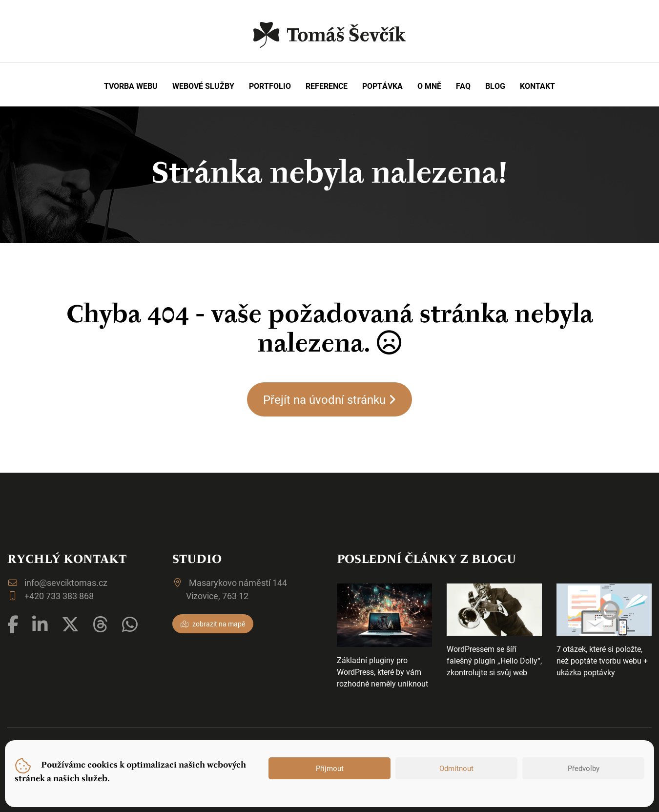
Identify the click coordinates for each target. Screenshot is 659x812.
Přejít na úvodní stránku (329, 399)
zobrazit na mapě (213, 624)
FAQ (463, 86)
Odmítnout (456, 768)
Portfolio (270, 86)
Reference (327, 86)
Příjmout (330, 768)
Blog (495, 86)
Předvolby (584, 768)
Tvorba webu (131, 86)
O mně (429, 86)
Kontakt (537, 86)
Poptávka (382, 86)
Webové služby (203, 86)
